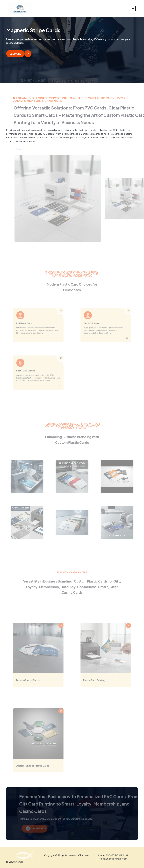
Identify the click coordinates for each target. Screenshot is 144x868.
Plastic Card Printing (97, 681)
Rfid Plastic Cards (27, 324)
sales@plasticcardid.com (113, 859)
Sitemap (19, 862)
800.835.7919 (40, 829)
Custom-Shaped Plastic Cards (34, 767)
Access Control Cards (30, 681)
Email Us (25, 149)
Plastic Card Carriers (28, 371)
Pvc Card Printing (95, 324)
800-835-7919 (114, 855)
